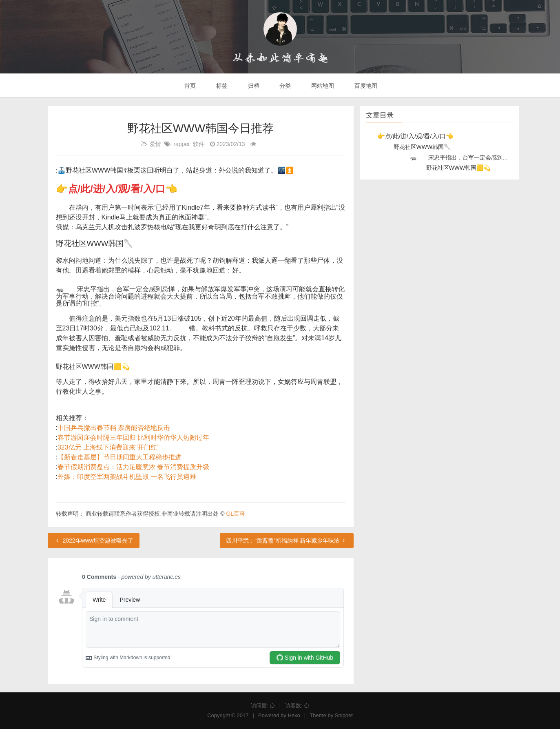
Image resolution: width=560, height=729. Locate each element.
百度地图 (365, 86)
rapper (182, 144)
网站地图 (322, 86)
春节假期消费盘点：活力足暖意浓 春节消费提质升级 (133, 467)
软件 (199, 144)
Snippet (344, 715)
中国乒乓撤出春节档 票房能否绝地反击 (114, 428)
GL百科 (236, 514)
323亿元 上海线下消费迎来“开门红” (108, 447)
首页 (189, 86)
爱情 (155, 144)
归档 (253, 86)
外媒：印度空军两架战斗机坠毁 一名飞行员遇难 (127, 477)
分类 (284, 86)
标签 (221, 86)
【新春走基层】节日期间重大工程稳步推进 (120, 457)
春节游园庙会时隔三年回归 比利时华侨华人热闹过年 (133, 438)
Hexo (294, 715)
